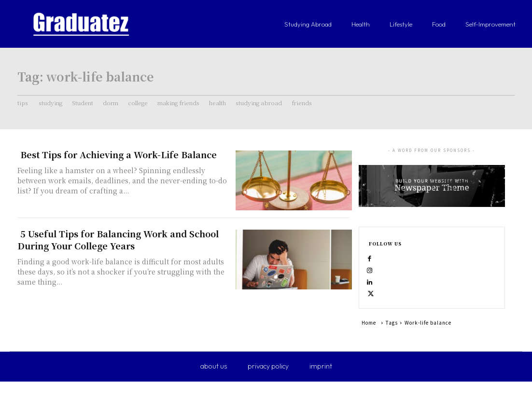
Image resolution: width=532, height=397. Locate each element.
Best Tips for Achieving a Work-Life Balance (119, 154)
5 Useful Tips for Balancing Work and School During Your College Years (118, 240)
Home (369, 338)
